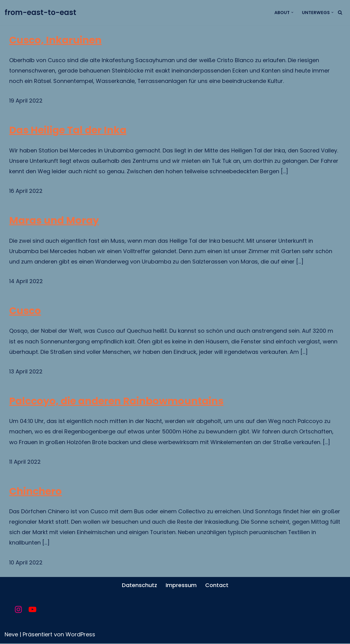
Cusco (25, 311)
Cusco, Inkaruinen (55, 40)
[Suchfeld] (340, 12)
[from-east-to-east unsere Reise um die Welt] (40, 13)
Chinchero (36, 492)
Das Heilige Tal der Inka (68, 130)
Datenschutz (139, 586)
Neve (11, 635)
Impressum (181, 586)
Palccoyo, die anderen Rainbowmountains (116, 401)
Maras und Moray (54, 221)
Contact (217, 586)
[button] (292, 12)
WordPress (80, 635)
